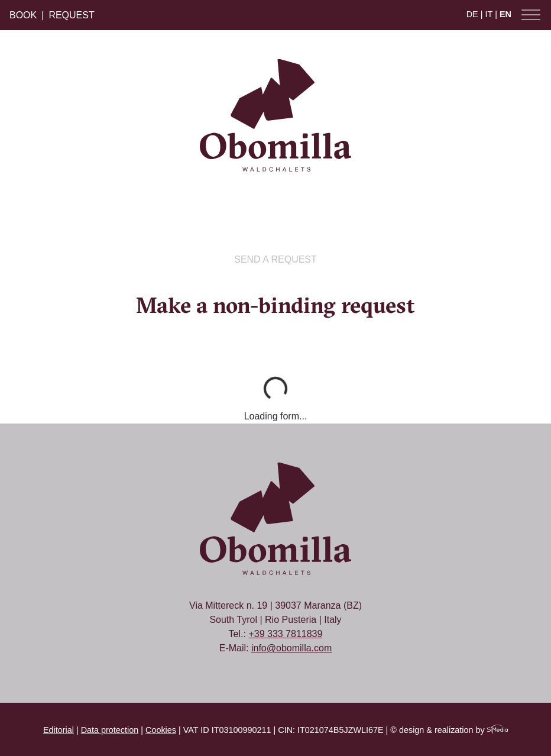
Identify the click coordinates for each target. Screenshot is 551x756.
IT (489, 14)
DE (472, 14)
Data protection (110, 730)
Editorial (59, 730)
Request (71, 15)
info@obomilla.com (291, 648)
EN (505, 14)
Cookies (161, 730)
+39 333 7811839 (285, 634)
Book (23, 15)
